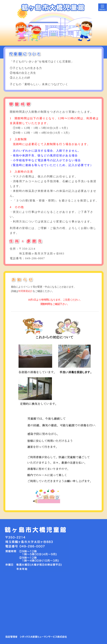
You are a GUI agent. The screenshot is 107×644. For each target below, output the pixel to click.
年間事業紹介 (25, 291)
